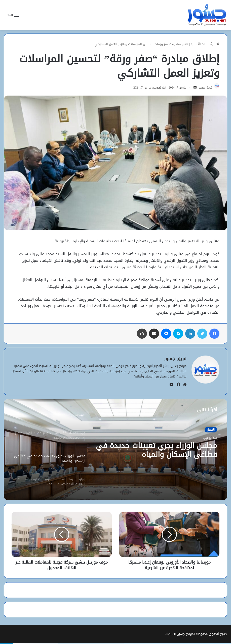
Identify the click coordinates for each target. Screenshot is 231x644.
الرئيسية (211, 44)
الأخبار (197, 44)
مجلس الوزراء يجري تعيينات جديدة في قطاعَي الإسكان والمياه (162, 452)
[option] (115, 451)
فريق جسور (203, 89)
